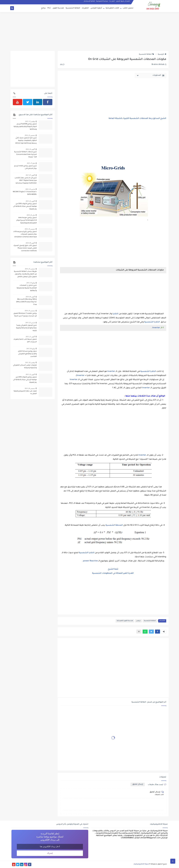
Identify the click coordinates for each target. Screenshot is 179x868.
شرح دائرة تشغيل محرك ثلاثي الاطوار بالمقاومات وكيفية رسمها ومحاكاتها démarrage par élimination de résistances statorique (26, 141)
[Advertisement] (89, 31)
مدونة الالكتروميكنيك (141, 864)
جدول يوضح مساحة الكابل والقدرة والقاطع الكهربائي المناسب (27, 354)
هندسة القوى (58, 8)
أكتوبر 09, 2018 (30, 243)
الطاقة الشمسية (73, 8)
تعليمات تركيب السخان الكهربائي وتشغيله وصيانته (25, 367)
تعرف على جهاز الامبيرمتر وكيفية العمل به (25, 392)
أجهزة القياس (96, 8)
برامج (43, 8)
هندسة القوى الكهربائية (125, 621)
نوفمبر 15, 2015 (30, 121)
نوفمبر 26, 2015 (30, 363)
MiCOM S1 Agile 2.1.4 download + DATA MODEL (25, 193)
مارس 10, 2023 (30, 189)
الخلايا (116, 314)
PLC (49, 8)
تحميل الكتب (128, 8)
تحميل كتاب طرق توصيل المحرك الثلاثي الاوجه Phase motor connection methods (25, 248)
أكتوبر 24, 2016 (30, 149)
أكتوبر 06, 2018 (30, 297)
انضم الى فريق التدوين (123, 1)
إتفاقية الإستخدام (89, 1)
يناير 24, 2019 (31, 215)
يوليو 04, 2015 (31, 349)
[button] (157, 632)
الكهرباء (85, 8)
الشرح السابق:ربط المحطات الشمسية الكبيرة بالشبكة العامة (137, 118)
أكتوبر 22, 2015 (30, 201)
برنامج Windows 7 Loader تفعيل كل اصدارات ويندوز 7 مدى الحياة (25, 315)
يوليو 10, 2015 (31, 283)
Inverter (156, 328)
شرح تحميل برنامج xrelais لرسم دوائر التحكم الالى (25, 167)
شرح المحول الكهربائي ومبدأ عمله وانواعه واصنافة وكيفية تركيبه (26, 328)
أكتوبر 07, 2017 (30, 175)
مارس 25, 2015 (30, 323)
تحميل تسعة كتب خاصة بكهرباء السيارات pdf (25, 341)
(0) (62, 65)
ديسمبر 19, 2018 (30, 311)
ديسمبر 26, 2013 (30, 388)
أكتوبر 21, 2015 (30, 337)
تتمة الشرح (113, 569)
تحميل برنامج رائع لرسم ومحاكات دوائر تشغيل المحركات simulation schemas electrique (25, 234)
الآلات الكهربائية (112, 8)
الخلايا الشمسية (152, 322)
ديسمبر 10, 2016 (30, 135)
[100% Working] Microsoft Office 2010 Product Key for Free (26, 302)
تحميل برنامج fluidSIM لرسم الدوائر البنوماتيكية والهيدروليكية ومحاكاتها (25, 127)
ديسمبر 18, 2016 (30, 229)
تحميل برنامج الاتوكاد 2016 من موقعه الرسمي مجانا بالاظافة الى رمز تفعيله (25, 206)
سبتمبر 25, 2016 (30, 269)
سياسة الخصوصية (102, 1)
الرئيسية (162, 54)
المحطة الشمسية (114, 525)
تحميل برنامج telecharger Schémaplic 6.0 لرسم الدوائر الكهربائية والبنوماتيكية (27, 220)
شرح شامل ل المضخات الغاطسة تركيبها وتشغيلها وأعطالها (27, 288)
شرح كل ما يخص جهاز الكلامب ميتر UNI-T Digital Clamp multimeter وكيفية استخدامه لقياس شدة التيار (26, 181)
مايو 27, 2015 (31, 163)
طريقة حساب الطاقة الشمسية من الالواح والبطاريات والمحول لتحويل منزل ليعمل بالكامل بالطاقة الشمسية (25, 274)
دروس (138, 621)
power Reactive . (90, 561)
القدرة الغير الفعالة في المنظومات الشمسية (113, 573)
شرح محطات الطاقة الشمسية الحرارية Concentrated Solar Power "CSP (25, 155)
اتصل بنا (112, 1)
